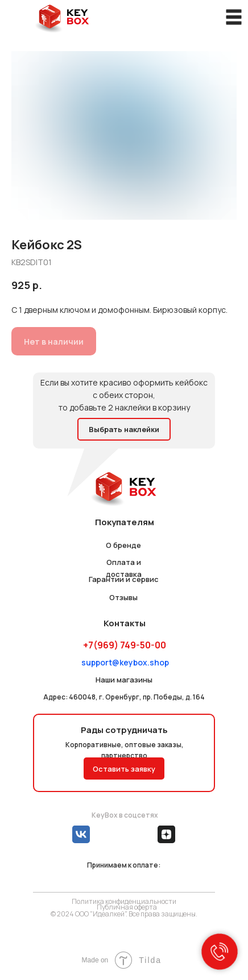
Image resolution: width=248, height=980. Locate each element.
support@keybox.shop (125, 662)
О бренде (123, 545)
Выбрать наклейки (124, 429)
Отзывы (123, 597)
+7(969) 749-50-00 (125, 645)
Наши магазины (124, 680)
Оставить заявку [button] (124, 769)
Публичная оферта (127, 907)
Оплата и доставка (124, 568)
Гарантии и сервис (124, 579)
